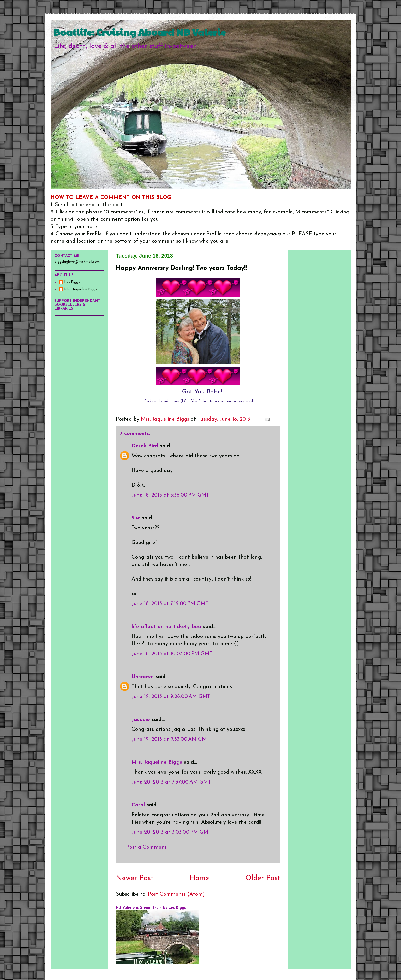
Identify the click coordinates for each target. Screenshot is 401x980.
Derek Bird (145, 446)
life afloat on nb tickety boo (166, 627)
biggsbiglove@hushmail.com (77, 262)
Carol (138, 805)
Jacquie (141, 720)
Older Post (263, 878)
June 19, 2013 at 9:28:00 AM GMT (171, 697)
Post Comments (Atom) (176, 894)
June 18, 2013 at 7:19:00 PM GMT (170, 604)
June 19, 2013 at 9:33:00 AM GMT (171, 739)
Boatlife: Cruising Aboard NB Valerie (139, 32)
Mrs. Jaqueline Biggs (157, 762)
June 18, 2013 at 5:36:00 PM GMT (170, 495)
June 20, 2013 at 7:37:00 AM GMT (171, 782)
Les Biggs (72, 282)
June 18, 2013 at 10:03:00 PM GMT (172, 654)
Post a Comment (146, 847)
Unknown (143, 677)
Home (199, 878)
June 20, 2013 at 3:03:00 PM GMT (171, 832)
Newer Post (135, 878)
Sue (136, 518)
